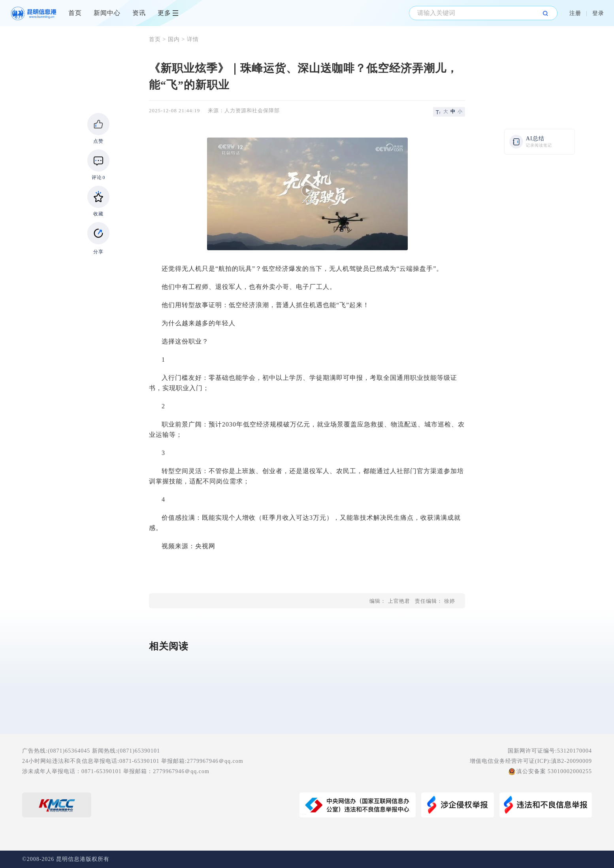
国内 (174, 39)
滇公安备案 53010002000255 (554, 771)
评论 (99, 177)
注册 (575, 13)
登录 (598, 13)
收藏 (98, 214)
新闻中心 (107, 13)
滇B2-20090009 (572, 761)
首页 (75, 13)
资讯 (139, 13)
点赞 (98, 141)
